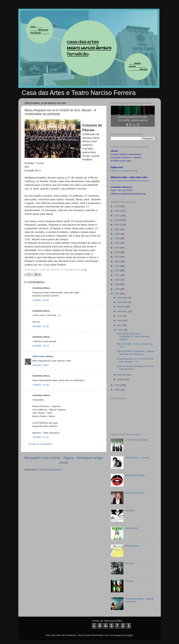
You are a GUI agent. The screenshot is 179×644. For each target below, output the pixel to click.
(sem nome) (131, 528)
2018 (117, 243)
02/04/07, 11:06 (41, 326)
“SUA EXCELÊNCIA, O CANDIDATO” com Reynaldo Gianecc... (133, 336)
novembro (123, 302)
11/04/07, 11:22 (41, 437)
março (121, 330)
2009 (117, 284)
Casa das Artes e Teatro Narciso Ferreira (79, 93)
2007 (117, 294)
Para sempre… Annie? (137, 458)
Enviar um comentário (40, 444)
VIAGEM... (131, 510)
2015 (117, 257)
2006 (117, 385)
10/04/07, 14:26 (41, 385)
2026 (117, 206)
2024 (117, 216)
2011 (117, 275)
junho (121, 316)
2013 (117, 266)
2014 (117, 261)
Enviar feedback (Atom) (50, 470)
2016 (117, 252)
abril (120, 325)
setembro (123, 311)
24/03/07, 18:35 (41, 300)
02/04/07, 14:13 (41, 346)
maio (120, 320)
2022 (117, 225)
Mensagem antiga (90, 458)
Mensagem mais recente (43, 458)
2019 (117, 238)
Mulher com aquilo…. (136, 475)
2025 (117, 211)
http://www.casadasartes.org (124, 171)
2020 (117, 234)
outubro (122, 307)
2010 (117, 280)
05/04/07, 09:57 (41, 365)
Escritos (129, 563)
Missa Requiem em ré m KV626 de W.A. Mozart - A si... (135, 360)
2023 (117, 220)
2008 (117, 289)
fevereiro (122, 375)
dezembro (123, 298)
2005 (117, 390)
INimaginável (132, 546)
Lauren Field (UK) (135, 493)
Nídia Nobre (39, 356)
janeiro (121, 379)
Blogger (129, 635)
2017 (117, 248)
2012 (117, 271)
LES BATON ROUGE (136, 440)
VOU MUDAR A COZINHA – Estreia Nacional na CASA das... (135, 353)
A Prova (129, 581)
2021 (117, 229)
